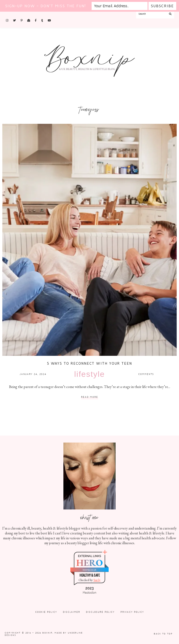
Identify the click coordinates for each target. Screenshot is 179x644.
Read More (90, 397)
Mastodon (89, 593)
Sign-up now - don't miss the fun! (45, 6)
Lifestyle (89, 374)
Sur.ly (97, 580)
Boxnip (47, 633)
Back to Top (163, 634)
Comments (146, 374)
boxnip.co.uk (89, 570)
